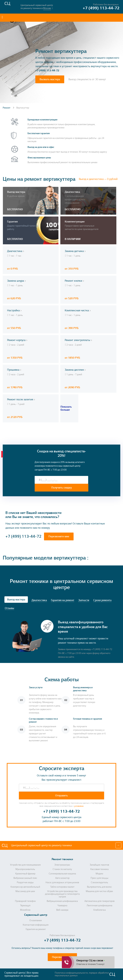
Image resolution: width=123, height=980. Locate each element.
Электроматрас (62, 865)
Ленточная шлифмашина (99, 906)
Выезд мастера (16, 600)
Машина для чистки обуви (99, 891)
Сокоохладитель (99, 883)
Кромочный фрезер (25, 874)
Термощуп (25, 906)
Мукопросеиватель (25, 869)
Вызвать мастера (50, 79)
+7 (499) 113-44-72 (47, 71)
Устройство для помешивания (25, 865)
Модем (99, 874)
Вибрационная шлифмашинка (62, 901)
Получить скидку (62, 488)
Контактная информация (36, 925)
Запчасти (84, 600)
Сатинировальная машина (62, 874)
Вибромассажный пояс (25, 878)
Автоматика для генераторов (99, 901)
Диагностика (39, 600)
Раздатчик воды (25, 883)
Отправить (62, 796)
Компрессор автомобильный (25, 887)
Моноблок (25, 910)
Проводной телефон (25, 901)
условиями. (79, 806)
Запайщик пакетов (99, 865)
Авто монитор (62, 878)
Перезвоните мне (59, 536)
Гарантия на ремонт (63, 600)
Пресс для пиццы (99, 878)
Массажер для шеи (25, 891)
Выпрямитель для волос (99, 887)
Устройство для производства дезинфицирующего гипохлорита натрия (62, 894)
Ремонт (7, 108)
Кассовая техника (99, 869)
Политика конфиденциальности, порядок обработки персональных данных (82, 974)
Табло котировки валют (62, 887)
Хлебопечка (99, 910)
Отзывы (9, 608)
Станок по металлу (62, 869)
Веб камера (62, 910)
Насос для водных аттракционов (62, 883)
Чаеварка (62, 906)
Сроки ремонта (102, 600)
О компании (36, 920)
